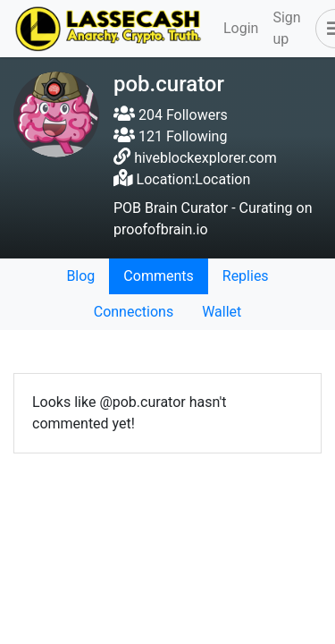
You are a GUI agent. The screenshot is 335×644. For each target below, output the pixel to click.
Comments (158, 276)
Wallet (222, 312)
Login (241, 28)
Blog (80, 276)
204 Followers (171, 115)
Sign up (286, 28)
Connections (134, 312)
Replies (246, 276)
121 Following (170, 136)
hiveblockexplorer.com (205, 158)
